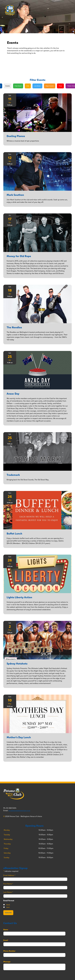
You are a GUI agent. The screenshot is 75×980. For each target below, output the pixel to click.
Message (7, 962)
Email (6, 940)
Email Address (9, 875)
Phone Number (9, 951)
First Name (8, 884)
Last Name (8, 892)
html (8, 905)
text (8, 907)
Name (6, 930)
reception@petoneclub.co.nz (19, 811)
